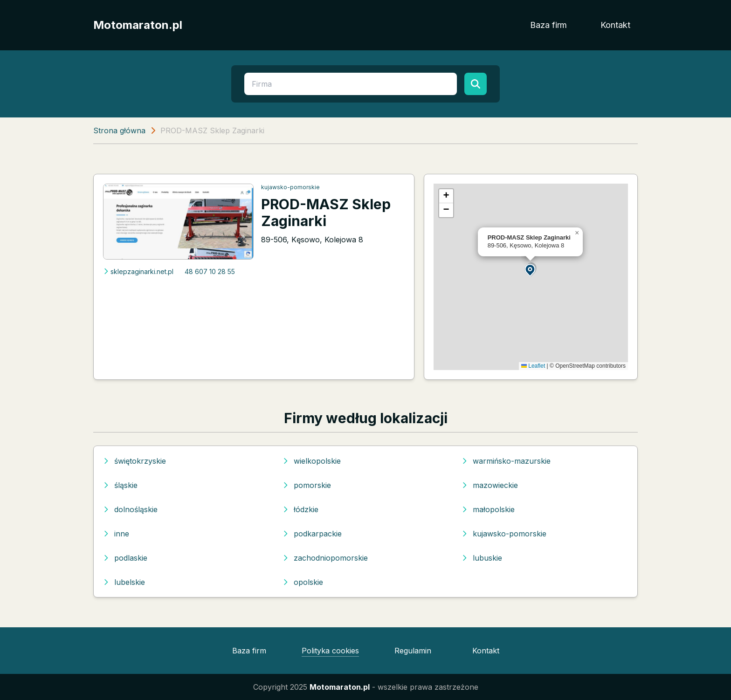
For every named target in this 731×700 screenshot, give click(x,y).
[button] (531, 270)
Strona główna (119, 130)
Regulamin (413, 651)
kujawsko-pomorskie (290, 187)
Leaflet (533, 366)
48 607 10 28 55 (210, 271)
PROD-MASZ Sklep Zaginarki (326, 213)
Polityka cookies (330, 651)
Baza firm (548, 25)
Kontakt (615, 25)
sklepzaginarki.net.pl (138, 271)
